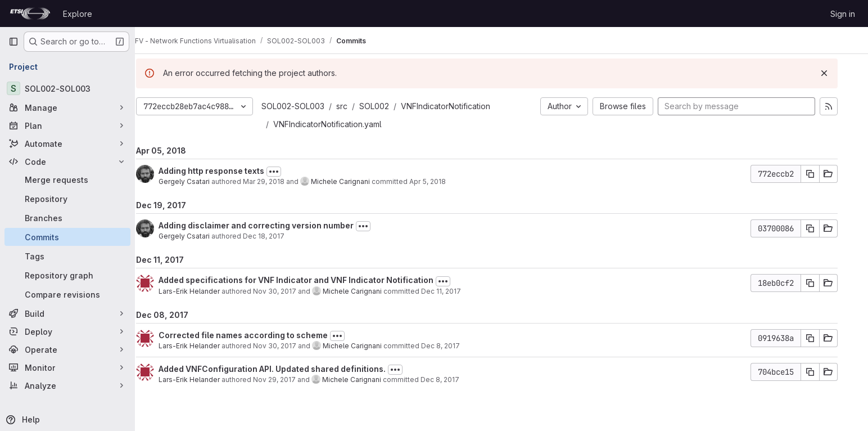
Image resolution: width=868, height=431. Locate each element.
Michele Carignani (355, 181)
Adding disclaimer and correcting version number (271, 225)
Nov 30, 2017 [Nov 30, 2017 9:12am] (289, 346)
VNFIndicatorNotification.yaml (342, 124)
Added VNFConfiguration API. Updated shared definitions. (287, 369)
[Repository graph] (67, 275)
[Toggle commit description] (288, 172)
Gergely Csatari (199, 181)
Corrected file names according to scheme (258, 335)
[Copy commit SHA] (825, 174)
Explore (78, 14)
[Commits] (67, 237)
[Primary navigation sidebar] (13, 42)
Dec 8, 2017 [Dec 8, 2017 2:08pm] (455, 346)
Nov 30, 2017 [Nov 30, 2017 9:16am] (289, 291)
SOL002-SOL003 (308, 106)
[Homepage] (30, 14)
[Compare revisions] (67, 294)
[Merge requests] (67, 179)
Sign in (843, 14)
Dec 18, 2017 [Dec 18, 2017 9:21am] (278, 236)
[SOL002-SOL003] (67, 88)
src (356, 106)
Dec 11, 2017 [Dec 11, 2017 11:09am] (456, 291)
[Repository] (67, 199)
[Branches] (67, 218)
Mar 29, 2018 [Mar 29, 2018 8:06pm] (278, 181)
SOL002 (389, 106)
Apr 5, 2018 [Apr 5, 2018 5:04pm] (442, 181)
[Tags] (67, 256)
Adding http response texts (226, 171)
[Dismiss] (839, 73)
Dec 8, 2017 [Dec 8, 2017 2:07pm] (455, 380)
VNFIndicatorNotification (460, 106)
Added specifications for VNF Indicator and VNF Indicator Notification (311, 280)
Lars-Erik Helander (204, 291)
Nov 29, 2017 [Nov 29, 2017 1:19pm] (289, 380)
